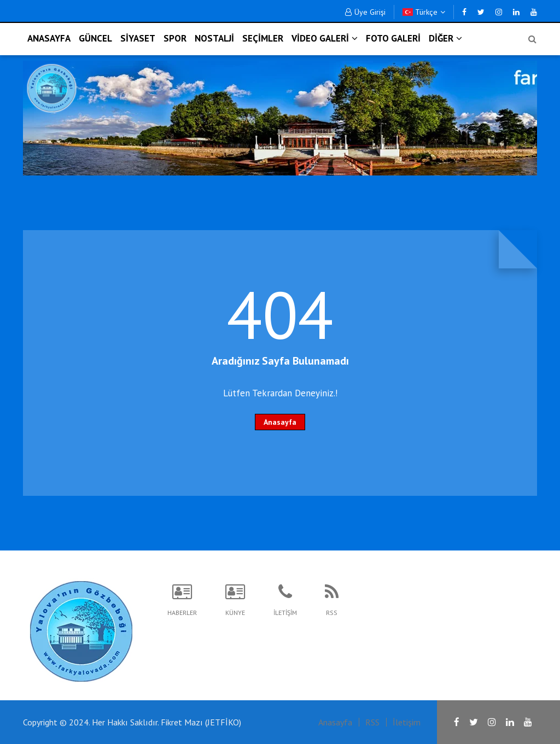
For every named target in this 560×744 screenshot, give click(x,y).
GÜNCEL (95, 38)
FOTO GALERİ (393, 38)
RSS (372, 722)
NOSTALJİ (214, 38)
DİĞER (445, 38)
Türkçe (424, 12)
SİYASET (138, 38)
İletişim (407, 722)
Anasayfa (280, 422)
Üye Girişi (365, 12)
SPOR (175, 38)
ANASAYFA (49, 38)
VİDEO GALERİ (325, 38)
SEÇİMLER (263, 38)
